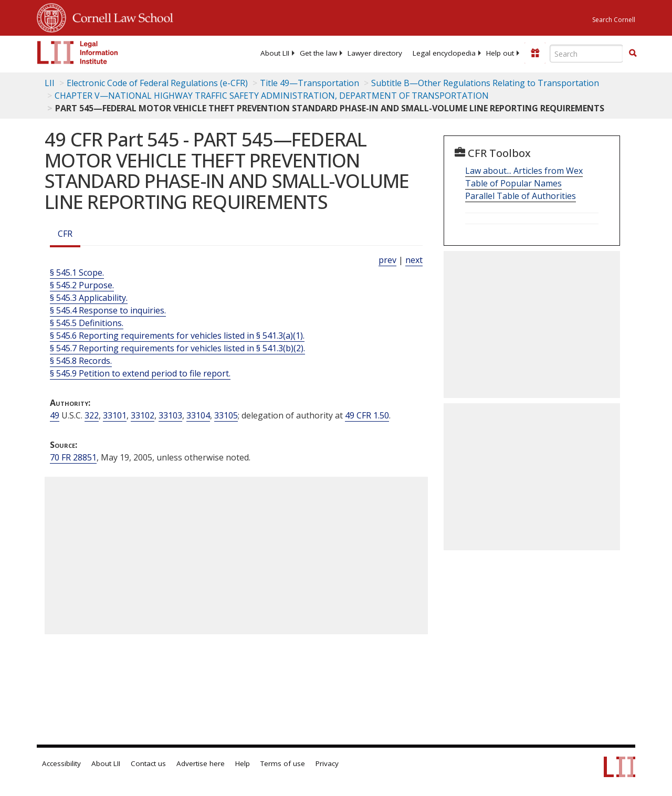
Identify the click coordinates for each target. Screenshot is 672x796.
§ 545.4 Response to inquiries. (108, 310)
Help (243, 763)
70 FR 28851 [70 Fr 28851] (73, 457)
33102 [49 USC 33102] (143, 415)
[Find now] (633, 54)
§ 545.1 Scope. (77, 273)
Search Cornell (614, 20)
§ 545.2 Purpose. (82, 285)
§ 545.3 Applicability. (89, 298)
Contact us (148, 763)
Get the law (318, 53)
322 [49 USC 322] (92, 415)
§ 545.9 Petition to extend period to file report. (140, 373)
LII (50, 83)
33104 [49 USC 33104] (198, 415)
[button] (633, 53)
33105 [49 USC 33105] (226, 415)
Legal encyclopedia (444, 53)
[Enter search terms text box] (586, 54)
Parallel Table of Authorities (521, 196)
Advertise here (201, 763)
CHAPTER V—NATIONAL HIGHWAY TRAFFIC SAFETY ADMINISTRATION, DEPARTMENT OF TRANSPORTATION (272, 96)
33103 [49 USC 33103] (170, 415)
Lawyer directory (375, 53)
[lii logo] (78, 53)
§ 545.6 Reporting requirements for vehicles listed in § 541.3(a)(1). (177, 336)
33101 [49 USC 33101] (115, 415)
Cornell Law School (120, 16)
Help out (500, 53)
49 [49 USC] (55, 415)
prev (387, 260)
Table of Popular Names (513, 183)
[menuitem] (275, 53)
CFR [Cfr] (65, 234)
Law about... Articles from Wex (524, 171)
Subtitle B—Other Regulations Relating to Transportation (485, 83)
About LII (275, 53)
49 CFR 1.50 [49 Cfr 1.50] (367, 415)
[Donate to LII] (535, 53)
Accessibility (61, 763)
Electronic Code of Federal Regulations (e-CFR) (157, 83)
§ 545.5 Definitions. (87, 323)
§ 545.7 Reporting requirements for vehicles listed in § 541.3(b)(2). (177, 348)
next (414, 260)
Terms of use (283, 763)
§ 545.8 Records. (81, 361)
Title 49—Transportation (309, 83)
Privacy (327, 763)
